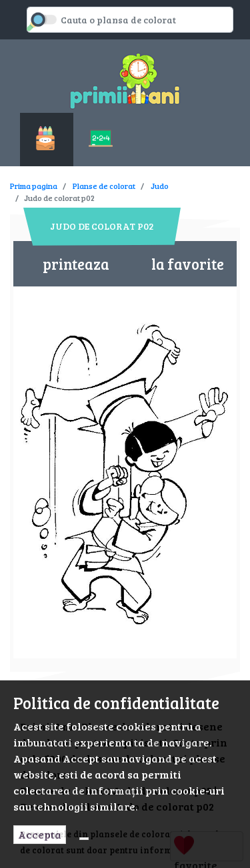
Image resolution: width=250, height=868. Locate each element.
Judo (160, 186)
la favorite (188, 264)
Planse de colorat (104, 186)
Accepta (40, 834)
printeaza (76, 264)
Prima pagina (34, 186)
